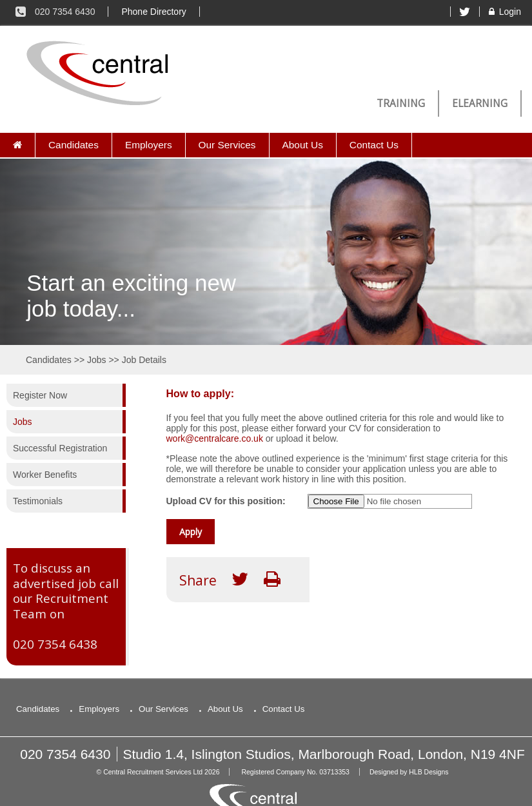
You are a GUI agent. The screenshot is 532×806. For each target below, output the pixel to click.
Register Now (40, 395)
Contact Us (374, 145)
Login (504, 12)
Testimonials (38, 501)
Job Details (144, 360)
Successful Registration (60, 448)
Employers (149, 145)
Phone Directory (153, 12)
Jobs (97, 360)
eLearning (480, 103)
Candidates (74, 145)
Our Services (227, 145)
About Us (303, 145)
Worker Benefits (45, 475)
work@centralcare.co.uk (215, 438)
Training (401, 103)
